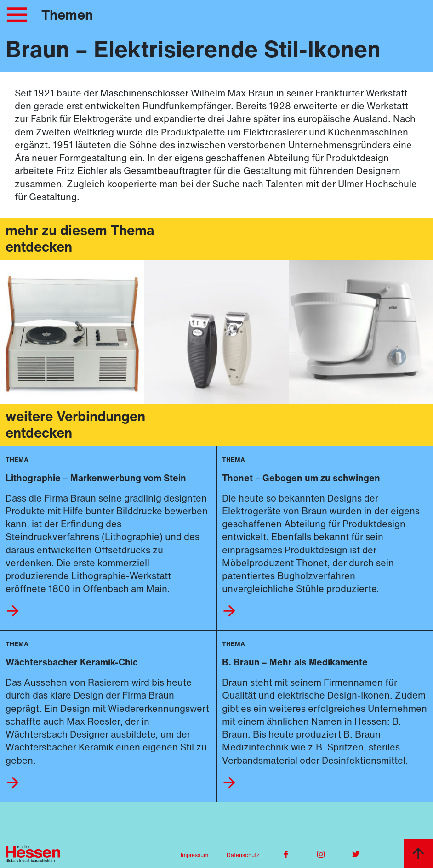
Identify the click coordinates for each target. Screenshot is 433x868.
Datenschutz (243, 855)
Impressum (194, 855)
